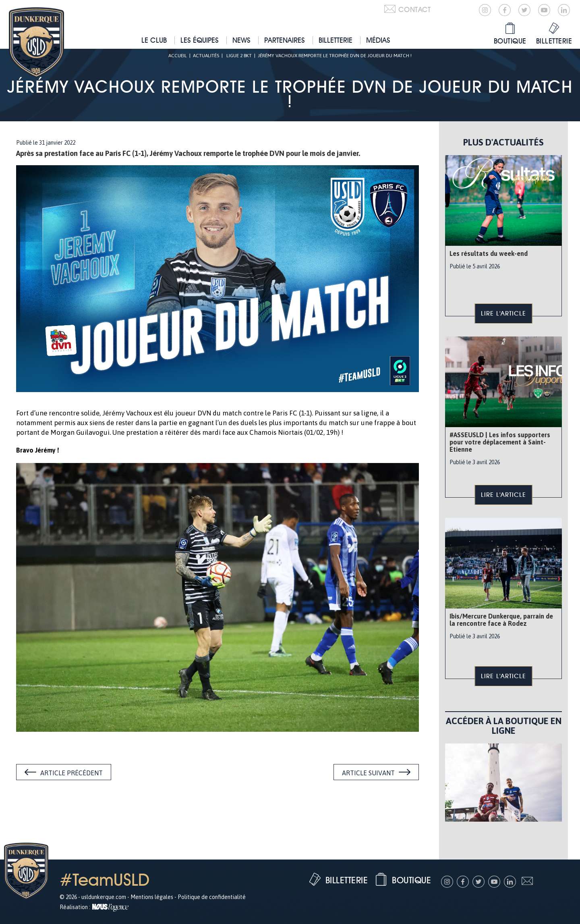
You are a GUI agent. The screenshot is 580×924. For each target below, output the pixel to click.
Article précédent (71, 773)
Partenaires (285, 40)
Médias (378, 40)
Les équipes (200, 40)
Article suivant (368, 773)
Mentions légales (152, 897)
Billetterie (336, 40)
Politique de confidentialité (212, 897)
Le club (154, 40)
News (241, 40)
